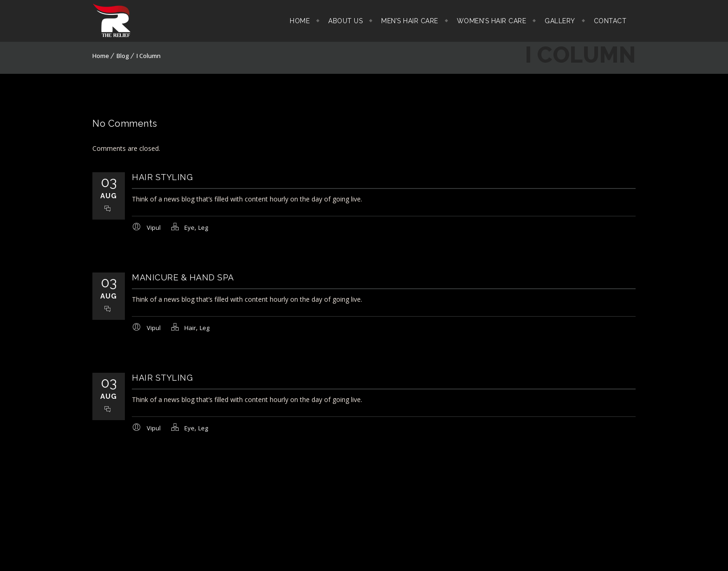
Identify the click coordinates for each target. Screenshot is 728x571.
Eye (189, 227)
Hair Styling (162, 177)
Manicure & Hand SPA (183, 277)
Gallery (560, 21)
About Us (345, 21)
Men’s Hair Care (410, 21)
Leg (203, 227)
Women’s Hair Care (492, 21)
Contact (610, 21)
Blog (123, 56)
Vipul (154, 227)
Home (300, 21)
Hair (190, 328)
